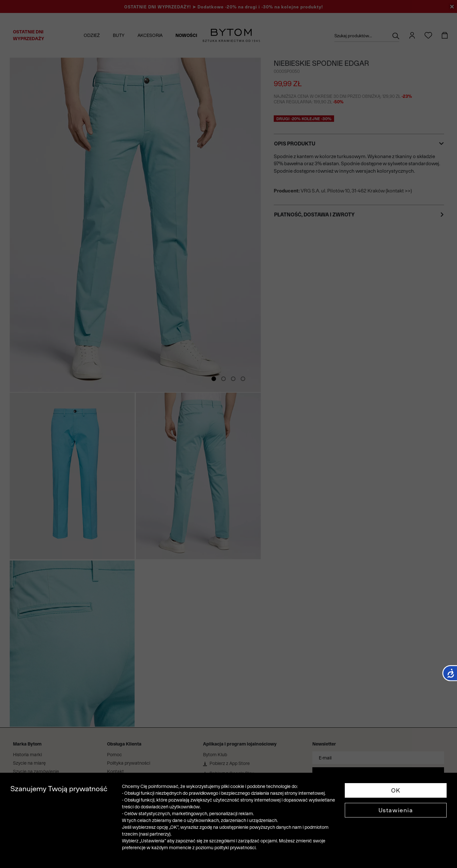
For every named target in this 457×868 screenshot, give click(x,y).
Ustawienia (396, 810)
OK (396, 790)
